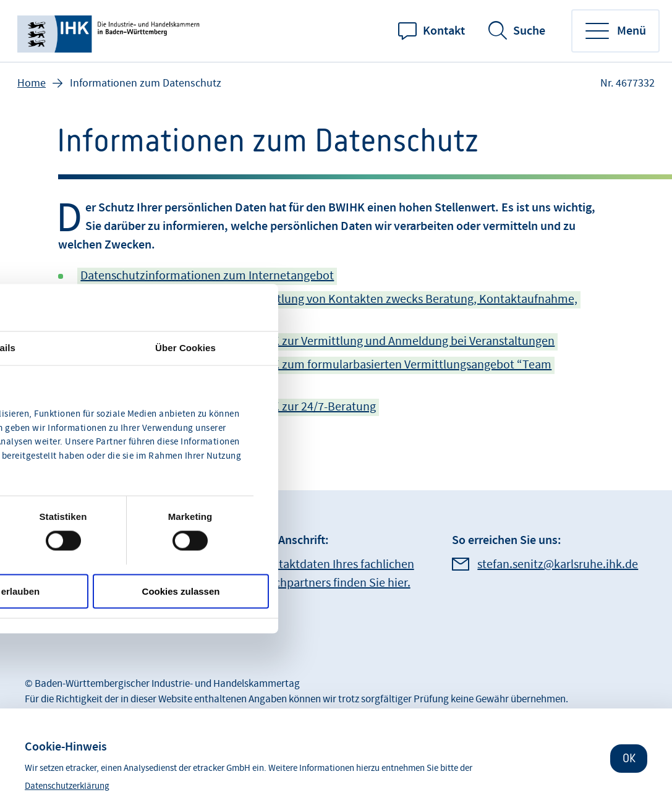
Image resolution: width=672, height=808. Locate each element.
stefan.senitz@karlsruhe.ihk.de (558, 564)
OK (629, 758)
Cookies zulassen (181, 591)
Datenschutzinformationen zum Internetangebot (207, 276)
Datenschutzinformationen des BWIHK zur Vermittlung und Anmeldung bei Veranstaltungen (317, 341)
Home (32, 83)
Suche (529, 31)
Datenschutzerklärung (67, 786)
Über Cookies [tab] (185, 348)
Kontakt (444, 31)
